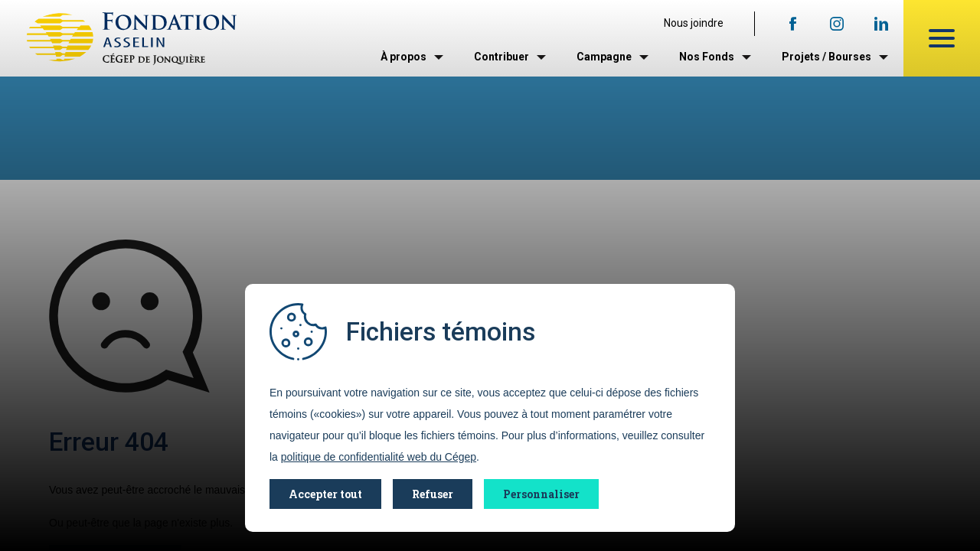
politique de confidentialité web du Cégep (379, 457)
